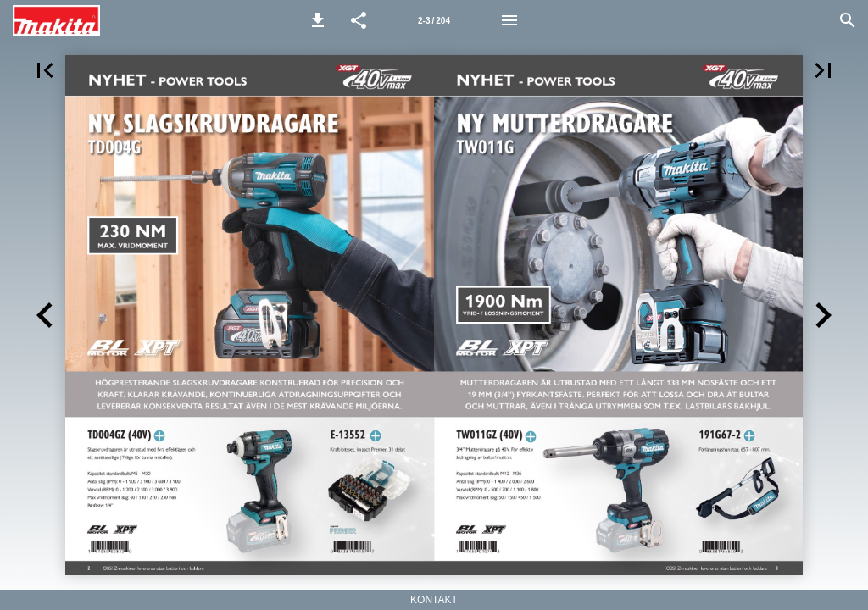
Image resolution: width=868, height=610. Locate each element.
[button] (318, 20)
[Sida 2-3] (434, 20)
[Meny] (509, 20)
